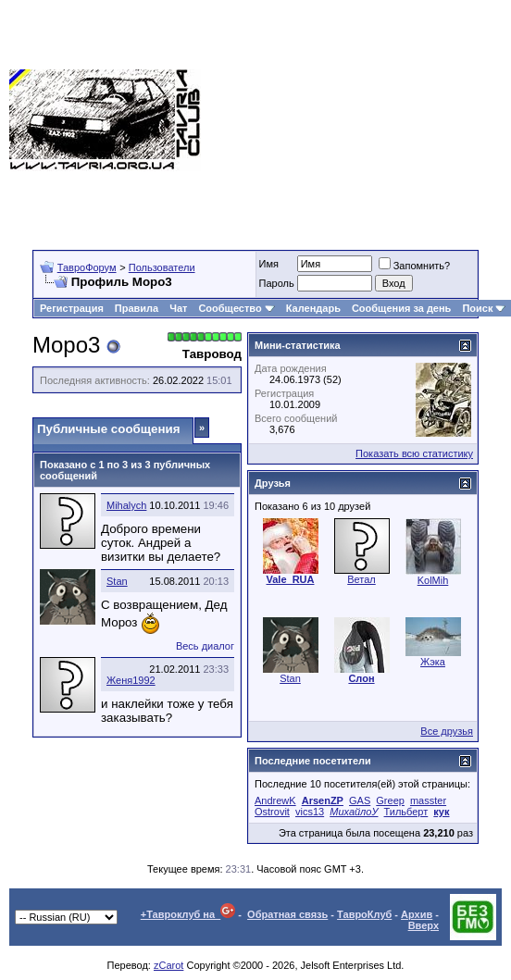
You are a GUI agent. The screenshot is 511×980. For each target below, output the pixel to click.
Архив (417, 914)
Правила (137, 308)
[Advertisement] (363, 120)
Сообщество (236, 308)
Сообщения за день (401, 308)
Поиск (484, 308)
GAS (360, 800)
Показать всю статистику (414, 453)
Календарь (313, 308)
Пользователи (162, 267)
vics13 (310, 812)
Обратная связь (287, 914)
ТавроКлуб (364, 914)
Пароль (277, 283)
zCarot (168, 965)
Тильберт (406, 812)
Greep (390, 800)
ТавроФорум (87, 267)
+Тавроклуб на (188, 914)
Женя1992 (131, 680)
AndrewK (275, 800)
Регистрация (72, 308)
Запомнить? (415, 266)
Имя (269, 264)
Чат (178, 308)
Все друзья (447, 731)
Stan (117, 581)
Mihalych (126, 505)
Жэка (433, 662)
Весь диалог (205, 646)
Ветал (361, 579)
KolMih (433, 580)
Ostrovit (272, 812)
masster (428, 800)
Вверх (424, 925)
